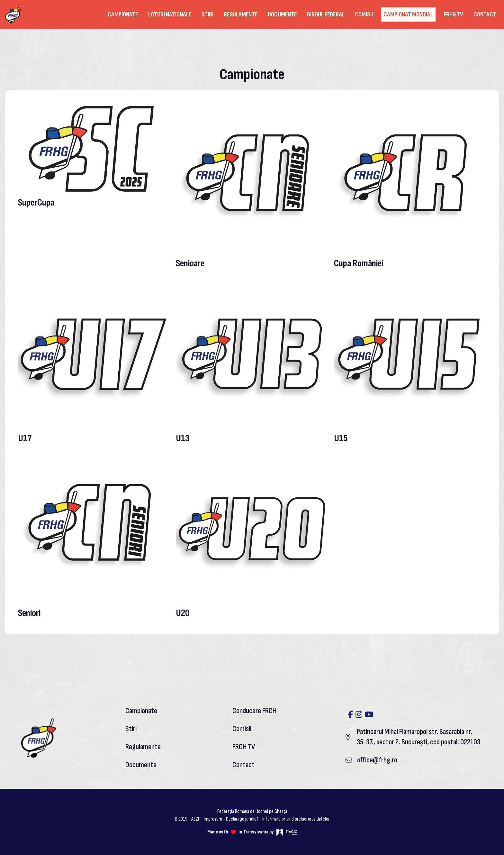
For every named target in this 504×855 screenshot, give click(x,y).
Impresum (213, 819)
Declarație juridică (242, 819)
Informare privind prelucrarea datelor (296, 819)
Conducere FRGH (254, 711)
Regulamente (241, 14)
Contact (485, 14)
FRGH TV (244, 747)
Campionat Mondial (408, 14)
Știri (207, 14)
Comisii (364, 14)
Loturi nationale (170, 14)
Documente (282, 14)
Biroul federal (326, 14)
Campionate (123, 14)
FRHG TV (453, 14)
